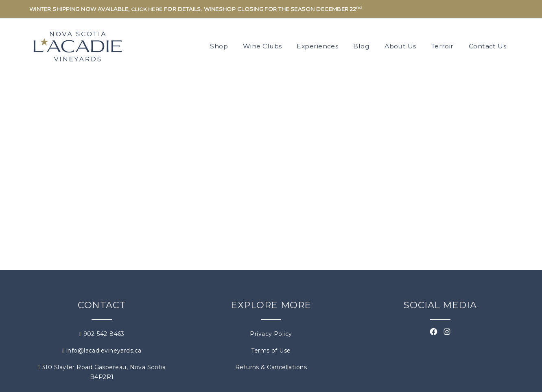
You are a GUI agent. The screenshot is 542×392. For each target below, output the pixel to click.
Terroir (443, 46)
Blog (361, 46)
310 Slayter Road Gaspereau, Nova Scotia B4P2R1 (102, 372)
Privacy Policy (271, 334)
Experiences (317, 46)
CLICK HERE (147, 9)
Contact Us (488, 46)
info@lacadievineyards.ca (102, 351)
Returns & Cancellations (271, 367)
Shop (219, 46)
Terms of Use (271, 351)
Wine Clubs (262, 46)
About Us (400, 46)
